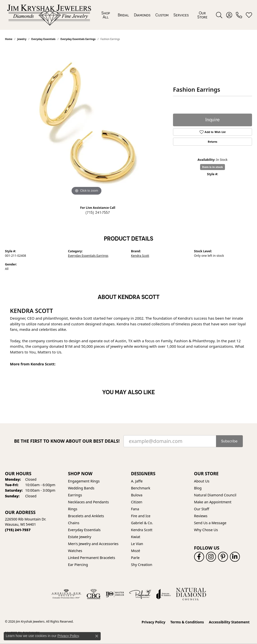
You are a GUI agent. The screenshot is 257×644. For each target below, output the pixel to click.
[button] (219, 15)
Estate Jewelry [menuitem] (80, 537)
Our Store (202, 15)
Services (181, 15)
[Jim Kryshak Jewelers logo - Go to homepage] (49, 15)
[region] (86, 122)
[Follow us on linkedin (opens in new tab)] (235, 557)
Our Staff (202, 509)
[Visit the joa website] (164, 594)
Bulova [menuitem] (137, 495)
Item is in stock (213, 167)
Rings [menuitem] (73, 509)
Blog (198, 488)
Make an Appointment (213, 502)
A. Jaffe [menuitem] (137, 481)
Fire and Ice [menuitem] (141, 516)
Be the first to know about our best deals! (67, 441)
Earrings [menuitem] (75, 495)
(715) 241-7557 (98, 213)
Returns (213, 142)
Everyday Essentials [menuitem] (84, 530)
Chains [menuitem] (74, 523)
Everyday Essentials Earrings (88, 256)
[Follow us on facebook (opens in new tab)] (199, 557)
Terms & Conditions (187, 622)
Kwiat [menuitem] (136, 537)
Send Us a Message (210, 523)
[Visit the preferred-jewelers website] (140, 594)
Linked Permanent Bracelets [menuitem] (92, 558)
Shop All (106, 15)
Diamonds (142, 15)
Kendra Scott (140, 256)
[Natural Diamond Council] (191, 594)
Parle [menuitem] (135, 558)
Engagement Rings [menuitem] (84, 481)
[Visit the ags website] (66, 594)
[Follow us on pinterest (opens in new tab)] (223, 557)
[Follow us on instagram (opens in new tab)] (211, 557)
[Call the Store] (18, 530)
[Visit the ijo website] (115, 594)
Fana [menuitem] (135, 509)
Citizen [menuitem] (137, 502)
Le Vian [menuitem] (137, 544)
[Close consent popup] (97, 636)
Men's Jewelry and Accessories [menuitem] (93, 544)
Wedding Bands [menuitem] (81, 488)
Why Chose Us (206, 530)
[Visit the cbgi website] (93, 594)
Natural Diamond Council (215, 495)
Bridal (123, 15)
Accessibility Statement (229, 622)
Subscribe (229, 441)
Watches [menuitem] (75, 551)
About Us (202, 481)
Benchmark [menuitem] (141, 488)
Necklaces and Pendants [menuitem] (88, 502)
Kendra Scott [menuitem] (142, 530)
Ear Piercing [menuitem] (78, 565)
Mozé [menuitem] (136, 551)
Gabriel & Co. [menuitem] (142, 523)
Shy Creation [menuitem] (142, 565)
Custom (162, 15)
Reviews (201, 516)
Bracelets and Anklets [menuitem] (86, 516)
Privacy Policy (153, 622)
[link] (239, 15)
